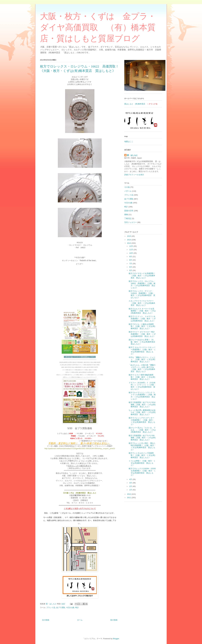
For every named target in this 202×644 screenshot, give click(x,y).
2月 (131, 486)
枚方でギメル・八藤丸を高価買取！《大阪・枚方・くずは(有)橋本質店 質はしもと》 (142, 326)
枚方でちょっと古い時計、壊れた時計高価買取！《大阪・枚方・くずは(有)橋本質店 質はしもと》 (142, 446)
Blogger (116, 639)
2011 (129, 498)
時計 (77, 608)
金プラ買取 (61, 608)
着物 (126, 215)
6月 (131, 267)
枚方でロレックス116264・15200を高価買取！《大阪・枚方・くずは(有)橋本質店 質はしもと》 (142, 472)
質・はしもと (132, 155)
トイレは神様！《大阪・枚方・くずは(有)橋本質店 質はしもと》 (142, 463)
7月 (131, 264)
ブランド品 (51, 608)
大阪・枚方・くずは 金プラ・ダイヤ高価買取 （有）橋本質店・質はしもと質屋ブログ (98, 27)
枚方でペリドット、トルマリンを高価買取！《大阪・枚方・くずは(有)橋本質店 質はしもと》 (142, 319)
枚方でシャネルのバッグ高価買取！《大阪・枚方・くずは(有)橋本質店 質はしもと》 (142, 455)
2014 (129, 240)
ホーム (80, 620)
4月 (131, 479)
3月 (131, 483)
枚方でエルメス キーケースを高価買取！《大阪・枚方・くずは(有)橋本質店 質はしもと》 (142, 311)
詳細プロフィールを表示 (134, 175)
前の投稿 (114, 620)
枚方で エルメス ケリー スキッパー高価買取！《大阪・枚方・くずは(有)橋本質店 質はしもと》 (142, 351)
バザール (128, 191)
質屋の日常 (129, 211)
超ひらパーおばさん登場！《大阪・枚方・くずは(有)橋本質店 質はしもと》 (143, 342)
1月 (131, 490)
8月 (131, 260)
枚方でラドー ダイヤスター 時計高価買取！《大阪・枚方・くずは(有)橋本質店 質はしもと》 (142, 334)
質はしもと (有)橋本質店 (135, 104)
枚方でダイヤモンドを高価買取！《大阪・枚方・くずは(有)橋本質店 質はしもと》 (142, 276)
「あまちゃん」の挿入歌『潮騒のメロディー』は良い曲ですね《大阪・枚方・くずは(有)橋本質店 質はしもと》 (142, 368)
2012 (129, 494)
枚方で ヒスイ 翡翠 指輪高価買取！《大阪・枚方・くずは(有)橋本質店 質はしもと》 (142, 377)
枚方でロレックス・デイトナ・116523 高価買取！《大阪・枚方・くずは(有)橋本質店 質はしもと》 (142, 294)
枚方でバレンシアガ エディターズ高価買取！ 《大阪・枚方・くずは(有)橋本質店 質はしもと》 (142, 421)
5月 (131, 270)
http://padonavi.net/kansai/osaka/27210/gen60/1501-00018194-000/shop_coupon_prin (78, 449)
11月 (131, 250)
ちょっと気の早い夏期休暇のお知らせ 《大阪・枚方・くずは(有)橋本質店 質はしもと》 (142, 412)
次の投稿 (46, 620)
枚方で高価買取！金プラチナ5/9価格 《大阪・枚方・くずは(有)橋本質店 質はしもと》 (142, 438)
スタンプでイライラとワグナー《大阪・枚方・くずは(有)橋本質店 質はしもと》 (142, 303)
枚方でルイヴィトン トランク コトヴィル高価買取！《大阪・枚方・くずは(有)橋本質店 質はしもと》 (142, 396)
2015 (129, 236)
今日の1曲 (70, 608)
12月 (131, 246)
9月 (131, 257)
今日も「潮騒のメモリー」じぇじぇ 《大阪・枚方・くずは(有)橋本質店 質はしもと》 (142, 359)
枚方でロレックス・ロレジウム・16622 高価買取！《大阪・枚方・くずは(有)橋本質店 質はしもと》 (142, 284)
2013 (129, 243)
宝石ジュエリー (131, 222)
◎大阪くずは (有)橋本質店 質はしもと (80, 493)
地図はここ (129, 142)
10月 (131, 253)
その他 (127, 187)
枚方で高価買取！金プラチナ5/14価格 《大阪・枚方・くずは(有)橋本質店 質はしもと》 (142, 405)
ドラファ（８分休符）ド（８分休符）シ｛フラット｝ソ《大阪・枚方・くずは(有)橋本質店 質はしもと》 (142, 386)
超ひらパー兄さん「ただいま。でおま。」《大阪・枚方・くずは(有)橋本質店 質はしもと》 (142, 430)
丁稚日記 (128, 218)
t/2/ (114, 449)
